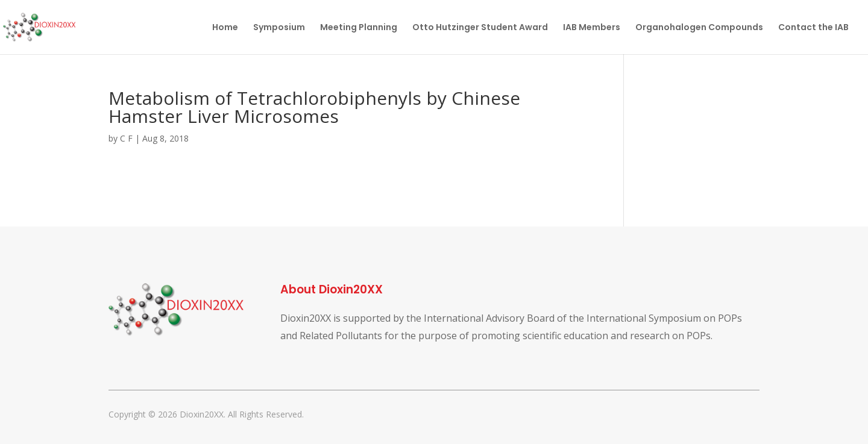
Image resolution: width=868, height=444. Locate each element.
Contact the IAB (813, 28)
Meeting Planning (359, 28)
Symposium (279, 28)
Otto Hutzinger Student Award (480, 28)
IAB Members (592, 28)
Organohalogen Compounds (699, 28)
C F (126, 138)
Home (225, 28)
